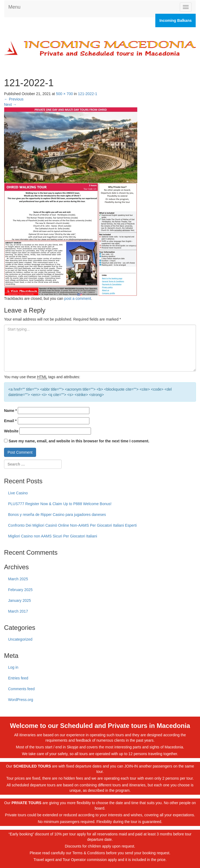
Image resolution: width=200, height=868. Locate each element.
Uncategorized (20, 639)
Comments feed (21, 689)
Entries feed (18, 678)
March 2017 (18, 611)
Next (10, 105)
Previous (14, 99)
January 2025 (20, 600)
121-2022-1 (87, 94)
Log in (13, 667)
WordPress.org (21, 700)
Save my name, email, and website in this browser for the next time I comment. (79, 441)
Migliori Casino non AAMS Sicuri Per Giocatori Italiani (53, 536)
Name (10, 411)
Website (11, 431)
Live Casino (18, 493)
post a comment (78, 298)
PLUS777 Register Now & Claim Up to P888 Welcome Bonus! (60, 504)
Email (10, 421)
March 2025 (18, 579)
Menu (14, 7)
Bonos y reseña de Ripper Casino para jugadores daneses (57, 515)
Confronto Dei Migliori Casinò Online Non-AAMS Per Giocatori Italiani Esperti (72, 525)
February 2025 (20, 590)
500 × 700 (64, 94)
